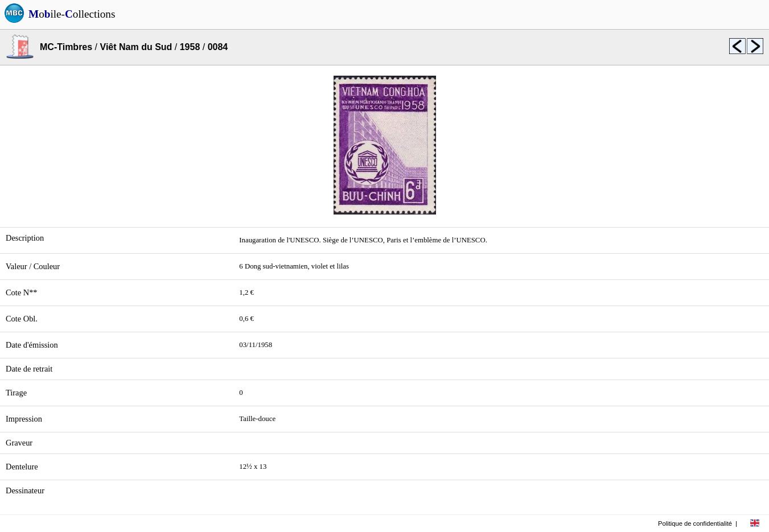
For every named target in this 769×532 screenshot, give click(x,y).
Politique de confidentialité (695, 523)
